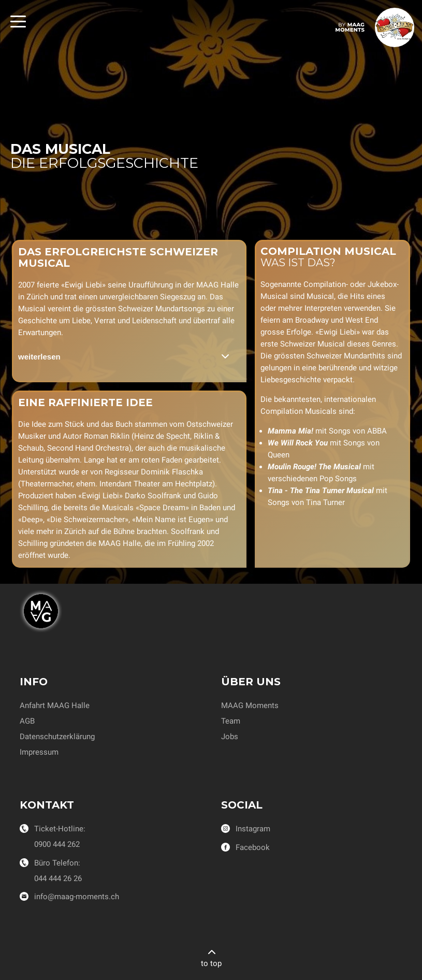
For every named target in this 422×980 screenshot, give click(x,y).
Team (231, 721)
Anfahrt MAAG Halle (55, 705)
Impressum (39, 752)
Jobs (230, 737)
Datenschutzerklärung (57, 737)
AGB (27, 721)
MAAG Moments (250, 705)
